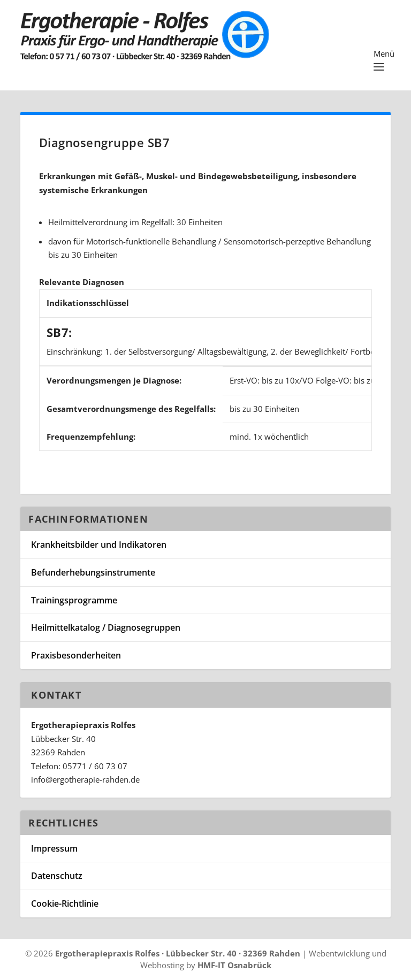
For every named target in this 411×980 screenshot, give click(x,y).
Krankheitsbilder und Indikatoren (99, 545)
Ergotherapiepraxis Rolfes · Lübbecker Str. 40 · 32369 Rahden (178, 953)
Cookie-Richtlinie (65, 904)
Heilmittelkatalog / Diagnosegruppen (106, 627)
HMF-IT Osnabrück (234, 965)
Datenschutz (57, 876)
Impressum (54, 848)
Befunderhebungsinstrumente (93, 572)
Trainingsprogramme (74, 600)
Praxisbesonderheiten (76, 655)
